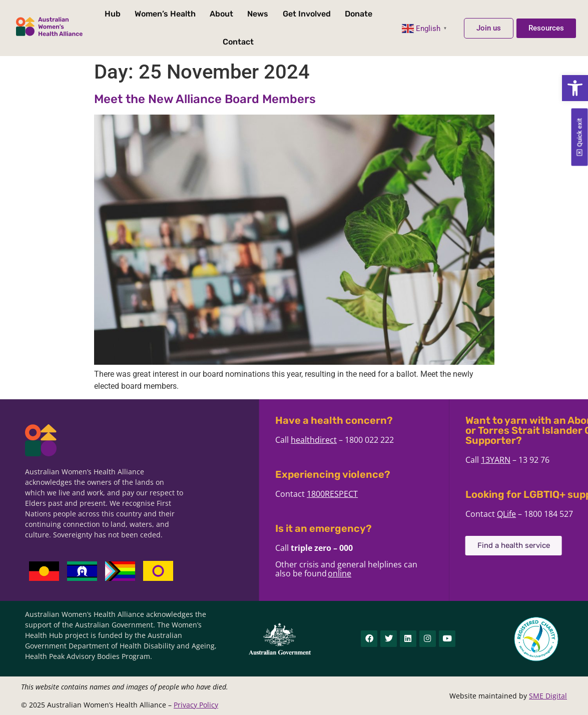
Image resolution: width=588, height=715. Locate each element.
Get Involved (307, 14)
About (221, 14)
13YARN (546, 460)
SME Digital (548, 696)
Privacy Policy (196, 705)
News (258, 14)
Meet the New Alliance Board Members (205, 99)
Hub (113, 14)
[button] (575, 88)
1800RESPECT (383, 494)
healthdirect (364, 440)
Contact (238, 42)
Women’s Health (165, 14)
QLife (557, 514)
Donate (359, 14)
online (390, 573)
